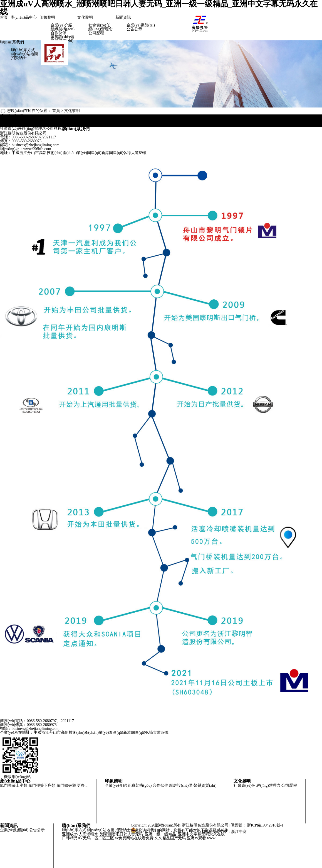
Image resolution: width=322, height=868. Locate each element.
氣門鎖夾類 (66, 785)
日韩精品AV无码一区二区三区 (88, 838)
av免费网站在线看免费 (134, 838)
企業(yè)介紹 (62, 25)
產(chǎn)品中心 (24, 17)
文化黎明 (85, 17)
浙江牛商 (239, 832)
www (211, 838)
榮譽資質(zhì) (205, 785)
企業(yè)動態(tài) (141, 25)
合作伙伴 (58, 33)
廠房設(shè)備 (62, 37)
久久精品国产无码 (170, 838)
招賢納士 (19, 58)
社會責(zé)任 (99, 25)
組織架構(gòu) (63, 29)
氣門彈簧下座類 (42, 785)
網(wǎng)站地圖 (25, 54)
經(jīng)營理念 (101, 29)
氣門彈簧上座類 (14, 785)
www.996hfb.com (37, 149)
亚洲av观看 (196, 838)
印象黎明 (47, 17)
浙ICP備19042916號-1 (265, 825)
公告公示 (134, 29)
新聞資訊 (123, 17)
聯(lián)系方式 (23, 50)
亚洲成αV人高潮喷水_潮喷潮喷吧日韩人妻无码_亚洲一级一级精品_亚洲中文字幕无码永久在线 (143, 834)
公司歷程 (96, 33)
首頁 (4, 17)
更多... (82, 785)
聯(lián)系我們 (12, 42)
